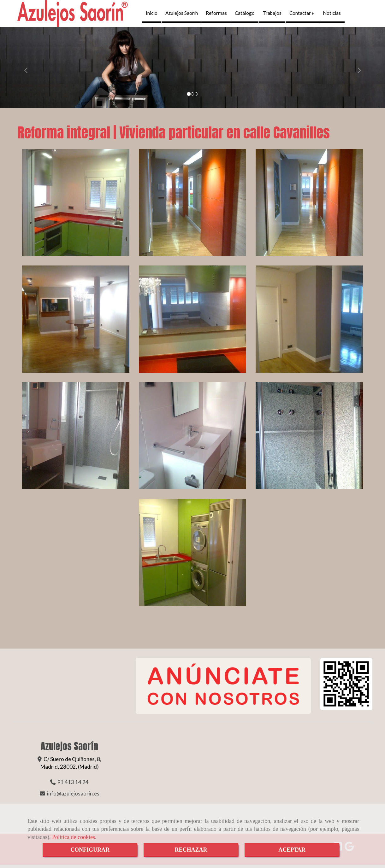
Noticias (332, 15)
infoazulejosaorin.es (73, 797)
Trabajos (272, 15)
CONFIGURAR (90, 850)
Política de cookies (74, 837)
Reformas (216, 15)
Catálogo (245, 15)
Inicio (152, 15)
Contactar (302, 15)
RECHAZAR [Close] (191, 850)
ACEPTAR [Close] (292, 850)
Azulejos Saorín (182, 15)
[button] (29, 71)
